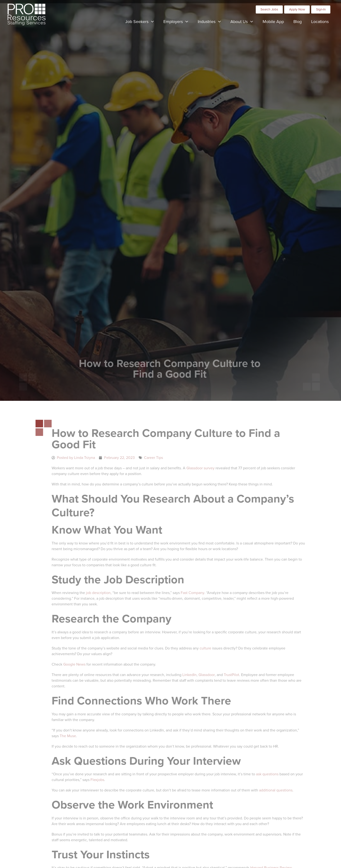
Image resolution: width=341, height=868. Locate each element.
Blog (300, 21)
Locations (322, 21)
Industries (212, 20)
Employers (178, 20)
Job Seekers (142, 20)
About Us (244, 20)
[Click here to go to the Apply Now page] (297, 8)
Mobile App (276, 21)
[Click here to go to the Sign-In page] (321, 8)
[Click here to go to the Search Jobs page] (269, 8)
